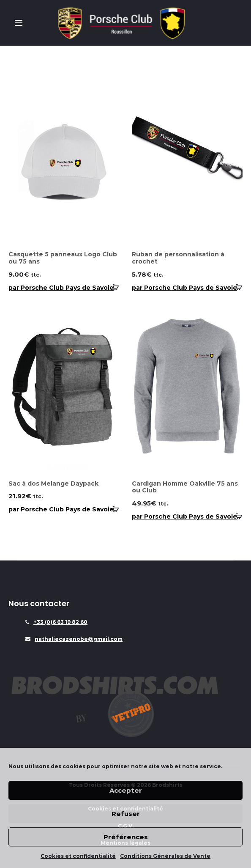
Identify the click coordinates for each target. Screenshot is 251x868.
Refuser (126, 814)
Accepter (126, 790)
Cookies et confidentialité (78, 856)
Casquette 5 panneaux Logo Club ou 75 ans (63, 258)
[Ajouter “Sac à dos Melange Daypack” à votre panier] (113, 509)
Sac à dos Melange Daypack (53, 483)
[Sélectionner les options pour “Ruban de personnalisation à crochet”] (236, 287)
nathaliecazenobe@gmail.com (79, 639)
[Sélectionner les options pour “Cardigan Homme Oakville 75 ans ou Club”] (236, 516)
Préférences (126, 837)
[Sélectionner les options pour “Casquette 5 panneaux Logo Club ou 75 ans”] (113, 287)
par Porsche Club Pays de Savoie (61, 288)
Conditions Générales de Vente (165, 856)
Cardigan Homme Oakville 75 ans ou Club (185, 487)
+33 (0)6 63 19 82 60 (60, 622)
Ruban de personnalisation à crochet (178, 258)
